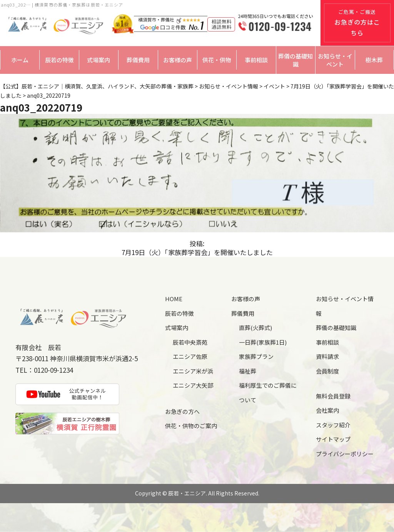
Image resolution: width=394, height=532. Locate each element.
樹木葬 (374, 60)
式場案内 (98, 60)
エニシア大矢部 (193, 385)
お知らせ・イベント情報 (345, 306)
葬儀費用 (138, 60)
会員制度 (327, 371)
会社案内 (327, 410)
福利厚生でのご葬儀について (268, 393)
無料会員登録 (333, 396)
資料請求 (327, 356)
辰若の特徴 (59, 60)
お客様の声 (178, 60)
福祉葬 (248, 371)
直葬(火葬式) (255, 328)
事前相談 (256, 60)
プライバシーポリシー (345, 454)
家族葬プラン (256, 356)
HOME (174, 299)
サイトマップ (333, 439)
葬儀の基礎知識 (295, 60)
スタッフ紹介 (333, 425)
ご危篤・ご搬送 (357, 23)
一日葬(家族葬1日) (263, 342)
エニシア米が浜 (193, 371)
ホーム (20, 60)
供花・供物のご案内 (191, 426)
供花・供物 (217, 60)
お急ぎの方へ (182, 411)
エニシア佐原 (190, 356)
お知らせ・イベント (335, 60)
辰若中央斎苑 (190, 342)
